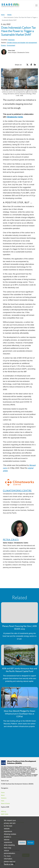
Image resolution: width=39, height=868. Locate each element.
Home (3, 15)
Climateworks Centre (17, 491)
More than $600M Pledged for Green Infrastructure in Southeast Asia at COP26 (19, 714)
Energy (3, 46)
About (3, 795)
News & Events (5, 804)
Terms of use (5, 781)
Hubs (3, 801)
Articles (9, 15)
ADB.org (4, 812)
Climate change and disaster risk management (22, 43)
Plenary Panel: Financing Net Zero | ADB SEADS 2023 (19, 627)
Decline (22, 843)
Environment (11, 46)
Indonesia (11, 40)
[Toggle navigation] (36, 5)
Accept (31, 843)
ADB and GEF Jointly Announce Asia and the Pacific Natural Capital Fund (19, 670)
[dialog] (19, 842)
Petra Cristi (11, 51)
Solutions (4, 798)
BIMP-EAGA (5, 814)
